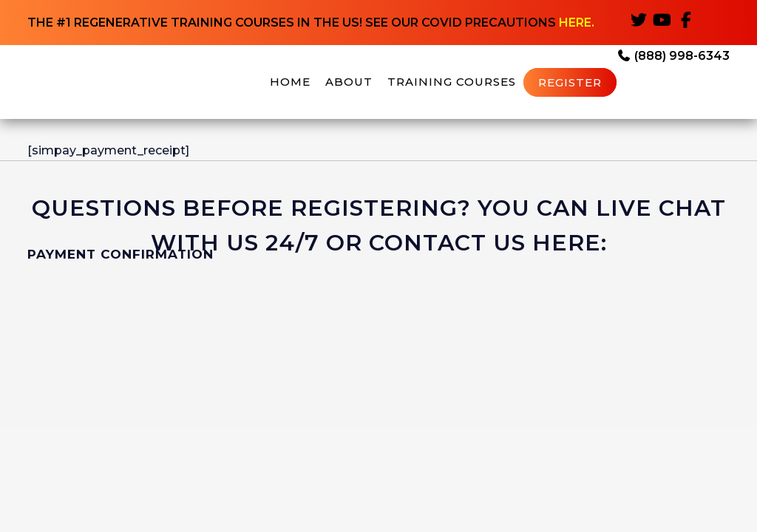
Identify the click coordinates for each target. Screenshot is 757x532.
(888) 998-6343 (673, 56)
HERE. (577, 23)
